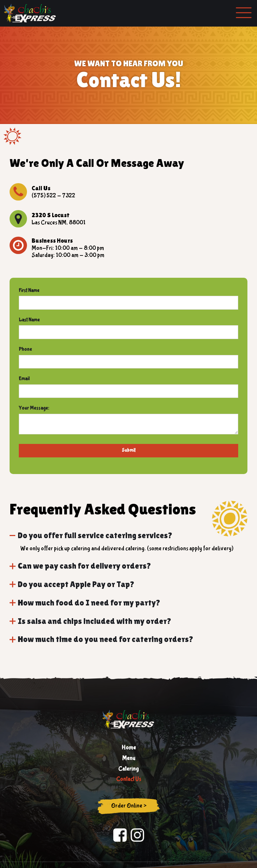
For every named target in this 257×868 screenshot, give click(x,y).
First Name (29, 291)
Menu (129, 758)
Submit (128, 450)
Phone (25, 349)
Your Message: (34, 408)
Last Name (29, 320)
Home (129, 748)
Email (24, 379)
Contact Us (128, 779)
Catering (128, 769)
